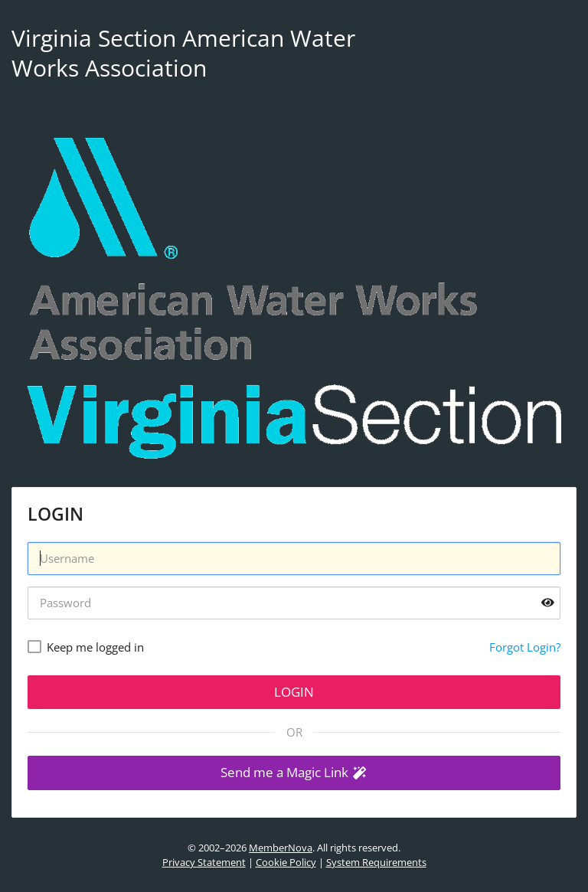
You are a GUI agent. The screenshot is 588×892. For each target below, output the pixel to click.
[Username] (294, 559)
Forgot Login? (525, 647)
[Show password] (548, 603)
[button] (294, 773)
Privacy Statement (204, 862)
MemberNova (281, 848)
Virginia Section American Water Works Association (183, 53)
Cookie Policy (286, 862)
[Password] (294, 603)
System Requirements (376, 862)
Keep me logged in (95, 647)
